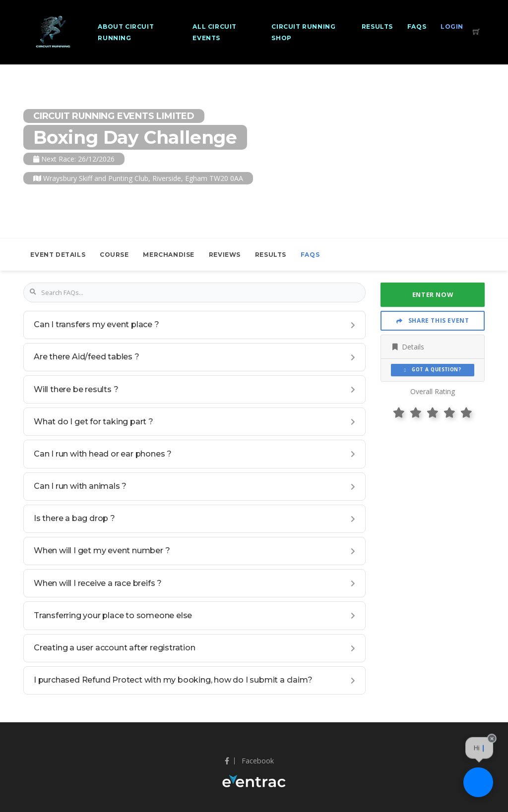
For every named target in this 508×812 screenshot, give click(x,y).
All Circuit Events (215, 32)
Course (114, 255)
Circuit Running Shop (303, 32)
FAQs (417, 27)
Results (377, 27)
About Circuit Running (126, 32)
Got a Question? (433, 370)
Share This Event (433, 320)
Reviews (225, 255)
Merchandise (169, 255)
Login (452, 27)
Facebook (249, 761)
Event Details (58, 255)
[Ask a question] (478, 782)
